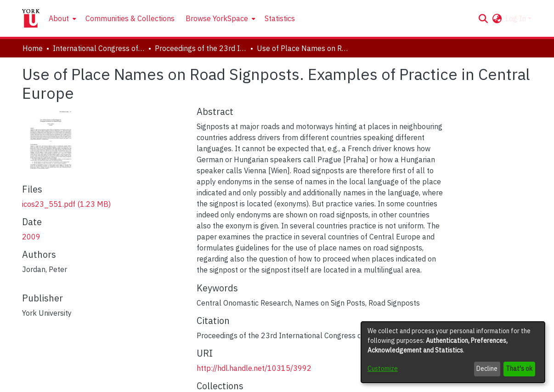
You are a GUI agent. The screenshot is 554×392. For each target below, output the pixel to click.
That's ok (519, 369)
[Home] (31, 18)
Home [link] (33, 48)
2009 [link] (31, 237)
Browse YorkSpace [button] (217, 18)
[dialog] (453, 352)
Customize (383, 369)
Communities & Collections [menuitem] (130, 18)
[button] (483, 18)
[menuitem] (62, 18)
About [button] (59, 18)
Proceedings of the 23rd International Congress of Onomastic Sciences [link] (201, 48)
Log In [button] (517, 18)
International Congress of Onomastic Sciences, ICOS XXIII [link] (99, 48)
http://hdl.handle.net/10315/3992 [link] (254, 368)
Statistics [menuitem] (280, 18)
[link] (66, 204)
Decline (487, 369)
